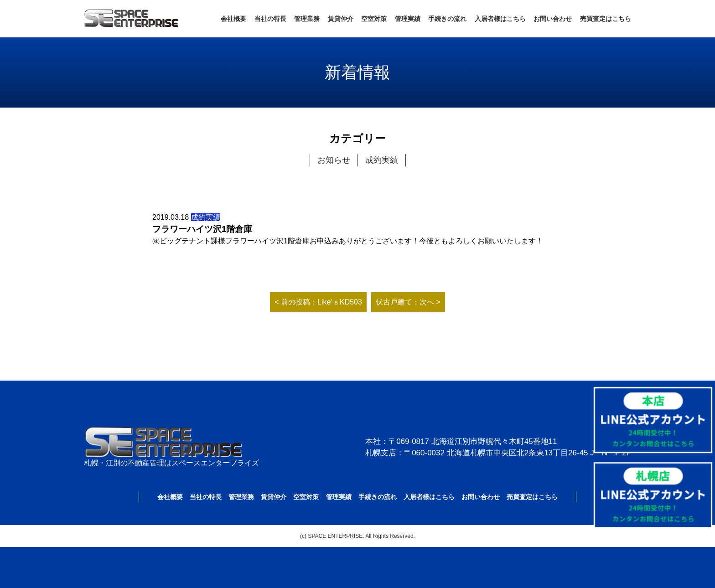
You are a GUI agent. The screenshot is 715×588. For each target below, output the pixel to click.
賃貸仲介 (341, 19)
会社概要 (233, 19)
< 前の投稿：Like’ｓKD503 (318, 302)
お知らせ (334, 160)
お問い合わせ (553, 19)
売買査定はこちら (606, 19)
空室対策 (374, 19)
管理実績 (408, 19)
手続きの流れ (447, 19)
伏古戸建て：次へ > (408, 302)
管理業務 (307, 19)
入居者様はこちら (500, 19)
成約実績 (382, 160)
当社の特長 (270, 19)
